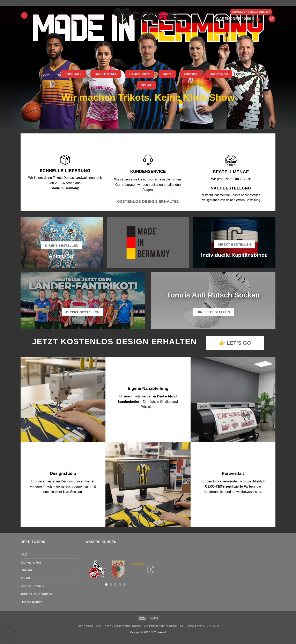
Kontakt (213, 626)
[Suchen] (272, 19)
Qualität (26, 570)
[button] (24, 15)
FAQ (24, 554)
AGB (99, 626)
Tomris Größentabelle (36, 594)
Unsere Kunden (32, 602)
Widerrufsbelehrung (161, 626)
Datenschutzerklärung (123, 626)
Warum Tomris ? (32, 586)
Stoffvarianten (31, 562)
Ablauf (25, 578)
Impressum (85, 626)
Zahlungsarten (192, 626)
